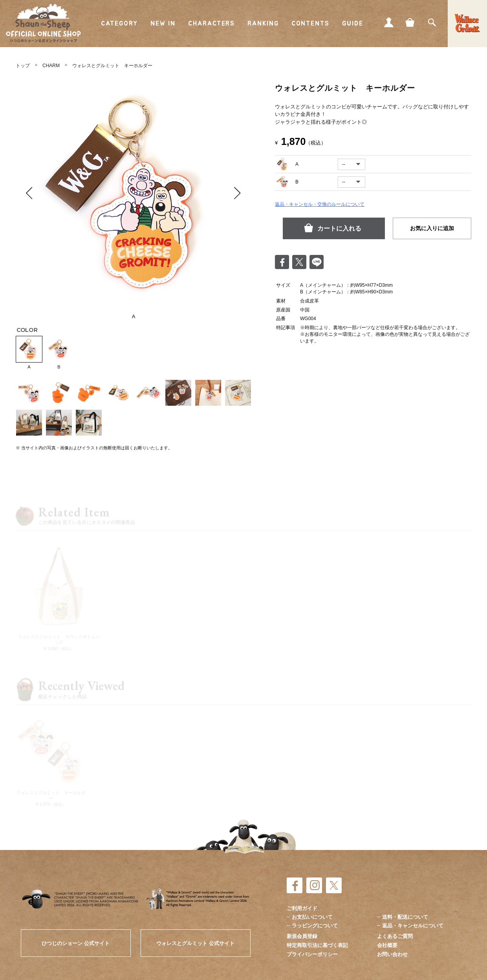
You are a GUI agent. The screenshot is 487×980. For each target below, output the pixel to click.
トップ (23, 66)
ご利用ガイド (302, 908)
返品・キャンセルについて (413, 926)
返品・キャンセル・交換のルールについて (320, 204)
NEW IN (163, 24)
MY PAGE (389, 22)
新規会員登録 (302, 936)
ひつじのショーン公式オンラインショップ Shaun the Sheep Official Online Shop (43, 23)
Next (238, 193)
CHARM (51, 66)
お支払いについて (312, 917)
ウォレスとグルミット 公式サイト (195, 943)
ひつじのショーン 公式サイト (76, 943)
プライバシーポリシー (312, 954)
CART (410, 22)
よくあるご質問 (395, 936)
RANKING (263, 24)
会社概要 (387, 945)
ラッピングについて (315, 926)
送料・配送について (405, 917)
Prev (29, 193)
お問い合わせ (392, 954)
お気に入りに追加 (432, 228)
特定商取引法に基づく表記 (317, 945)
